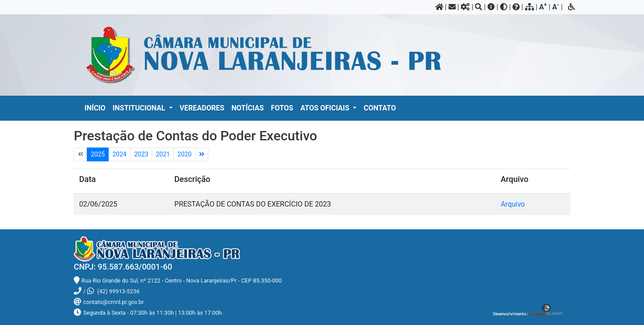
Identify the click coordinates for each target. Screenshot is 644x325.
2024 (119, 154)
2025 (98, 154)
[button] (143, 108)
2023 (141, 154)
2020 (184, 154)
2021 (163, 154)
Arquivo (513, 204)
